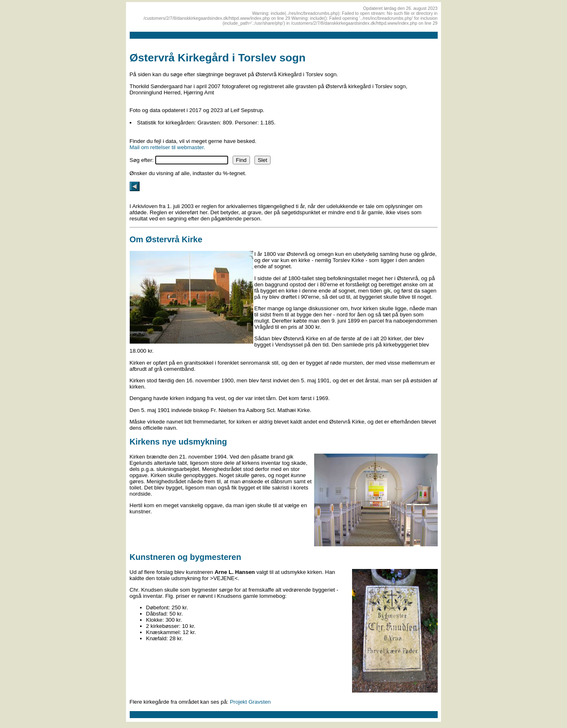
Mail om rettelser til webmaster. (168, 147)
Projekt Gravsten (250, 702)
